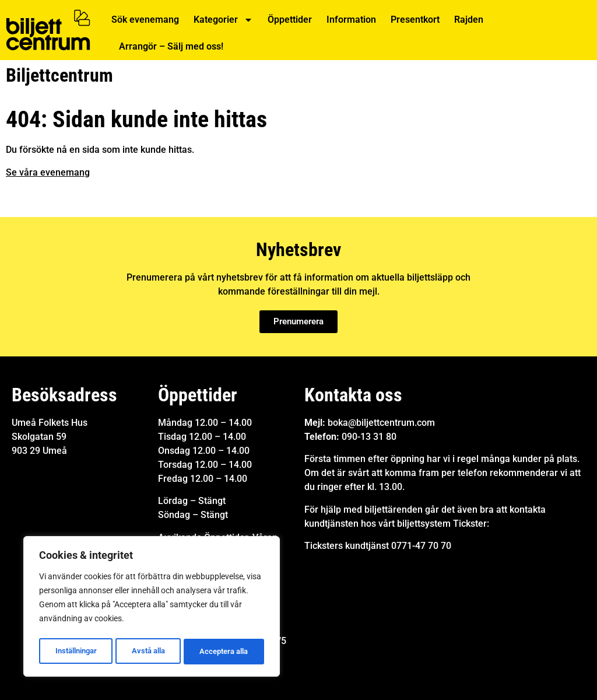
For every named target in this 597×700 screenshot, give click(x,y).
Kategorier (223, 20)
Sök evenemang (145, 20)
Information (351, 20)
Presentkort (415, 20)
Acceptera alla (224, 652)
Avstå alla (148, 652)
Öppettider (290, 20)
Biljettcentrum (59, 75)
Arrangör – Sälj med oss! (171, 46)
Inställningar (75, 652)
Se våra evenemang (48, 172)
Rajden (469, 20)
